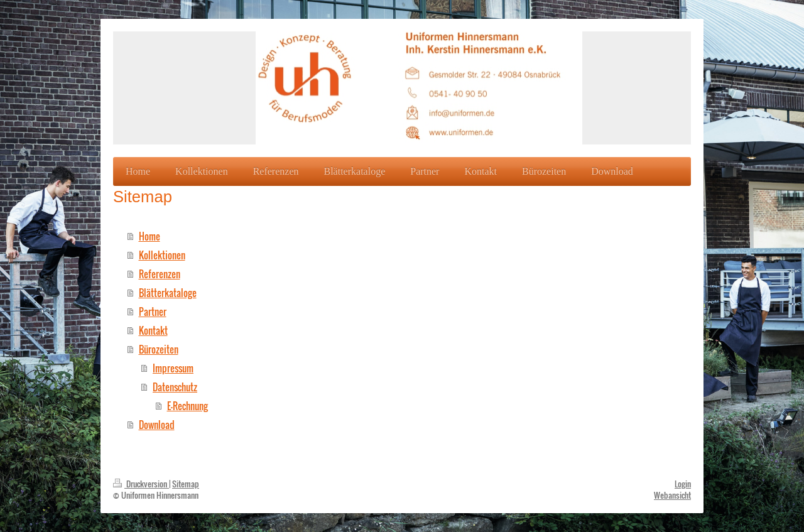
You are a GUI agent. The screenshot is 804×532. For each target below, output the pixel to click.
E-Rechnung (187, 406)
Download (157, 425)
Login (683, 484)
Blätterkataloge (168, 293)
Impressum (173, 368)
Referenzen (160, 274)
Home (149, 236)
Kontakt (153, 330)
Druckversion (141, 484)
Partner (153, 312)
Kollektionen (162, 255)
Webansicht (672, 495)
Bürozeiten (159, 349)
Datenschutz (175, 387)
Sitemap (186, 484)
